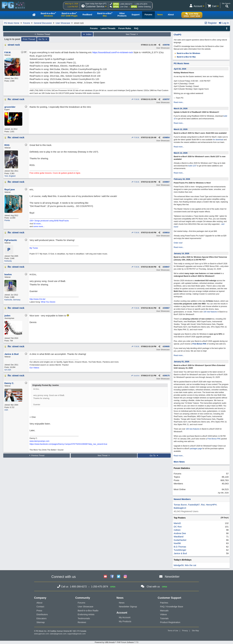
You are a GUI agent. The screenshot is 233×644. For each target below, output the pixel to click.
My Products (125, 621)
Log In (224, 23)
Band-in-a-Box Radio (88, 611)
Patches (164, 603)
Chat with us (153, 587)
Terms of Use (173, 631)
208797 (167, 99)
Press (39, 611)
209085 (167, 347)
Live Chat (124, 7)
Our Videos (34, 368)
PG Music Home (12, 23)
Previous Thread (42, 34)
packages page (196, 449)
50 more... (38, 224)
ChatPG (177, 35)
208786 (167, 45)
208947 (167, 267)
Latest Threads (108, 28)
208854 (167, 138)
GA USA (8, 370)
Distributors (42, 614)
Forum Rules (125, 28)
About (39, 603)
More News (179, 462)
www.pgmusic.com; (42, 634)
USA (6, 410)
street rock (14, 45)
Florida (7, 220)
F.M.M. (136, 99)
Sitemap (41, 622)
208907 (167, 182)
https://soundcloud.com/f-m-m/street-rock (113, 52)
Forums (27, 23)
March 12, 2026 (181, 129)
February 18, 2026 (182, 179)
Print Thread (29, 39)
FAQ (136, 28)
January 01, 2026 (181, 362)
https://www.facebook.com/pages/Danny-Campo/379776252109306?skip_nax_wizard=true (68, 444)
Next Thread (132, 34)
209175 (167, 376)
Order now (178, 243)
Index (87, 34)
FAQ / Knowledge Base (172, 606)
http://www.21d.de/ (38, 299)
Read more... (179, 102)
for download (218, 140)
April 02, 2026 (180, 69)
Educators (42, 618)
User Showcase (63, 23)
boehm (135, 376)
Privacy (185, 631)
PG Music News (181, 63)
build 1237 (192, 166)
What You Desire (48, 302)
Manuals (164, 611)
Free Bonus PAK (199, 344)
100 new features (210, 312)
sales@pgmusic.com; (59, 634)
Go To (43, 39)
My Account (125, 617)
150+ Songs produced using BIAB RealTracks (49, 221)
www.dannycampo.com (40, 441)
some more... (39, 226)
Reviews (82, 622)
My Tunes (34, 248)
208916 (167, 233)
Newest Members (182, 499)
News (122, 603)
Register (211, 23)
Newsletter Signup (128, 606)
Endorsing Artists (86, 614)
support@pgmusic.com (76, 634)
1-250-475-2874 (141, 4)
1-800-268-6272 (126, 4)
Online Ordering (144, 7)
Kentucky (8, 261)
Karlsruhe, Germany (12, 300)
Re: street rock (16, 99)
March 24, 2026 (181, 108)
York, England (10, 176)
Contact (40, 606)
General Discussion (43, 23)
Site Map (195, 631)
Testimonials (84, 618)
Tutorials (164, 618)
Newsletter (172, 576)
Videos (163, 614)
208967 (167, 308)
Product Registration (170, 622)
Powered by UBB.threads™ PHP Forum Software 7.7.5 (116, 642)
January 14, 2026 (181, 253)
